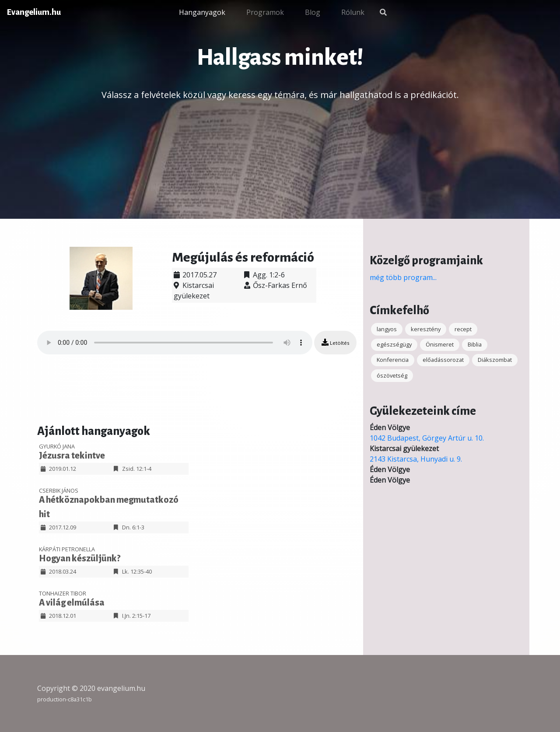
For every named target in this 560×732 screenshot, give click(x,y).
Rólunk (353, 12)
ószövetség (392, 375)
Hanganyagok (202, 12)
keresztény (426, 329)
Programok (265, 12)
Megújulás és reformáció (243, 257)
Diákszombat (495, 360)
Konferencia (393, 360)
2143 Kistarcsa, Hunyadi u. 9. (416, 459)
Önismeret (440, 344)
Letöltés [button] (335, 342)
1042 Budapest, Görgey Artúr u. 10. (427, 438)
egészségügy (394, 344)
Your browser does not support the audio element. (175, 343)
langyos (387, 329)
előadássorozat (443, 360)
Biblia (475, 344)
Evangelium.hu (34, 12)
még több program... (403, 277)
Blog (313, 12)
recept (463, 329)
